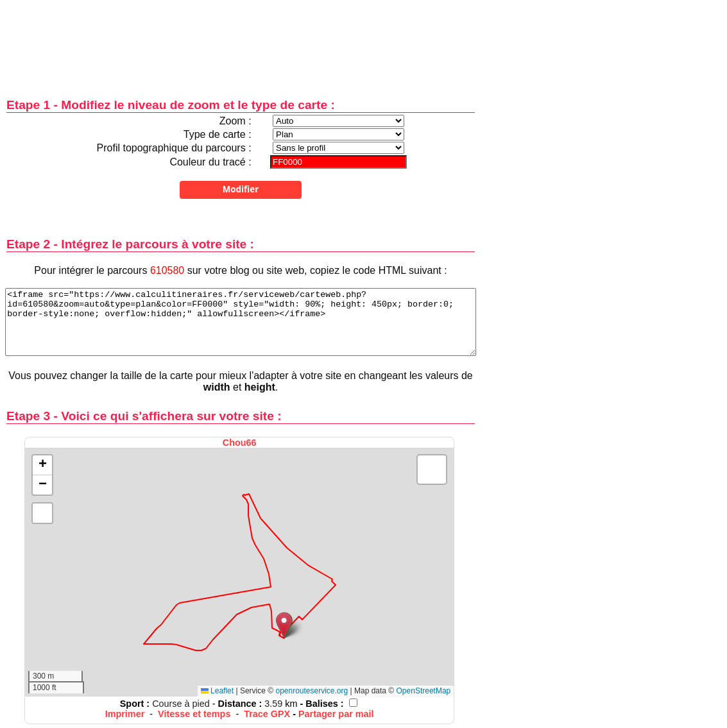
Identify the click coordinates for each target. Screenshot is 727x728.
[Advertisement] (241, 40)
